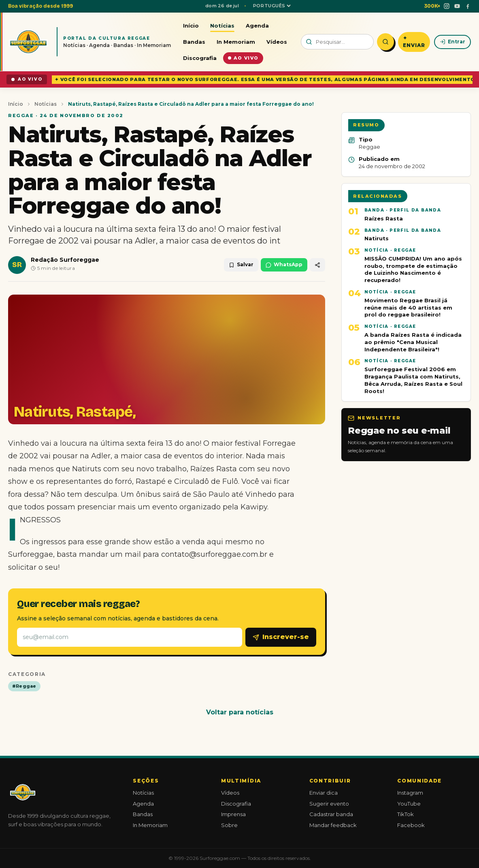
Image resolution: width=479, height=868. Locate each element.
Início (191, 26)
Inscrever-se (281, 637)
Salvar (241, 264)
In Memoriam (236, 42)
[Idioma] (272, 6)
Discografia (200, 58)
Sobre (229, 825)
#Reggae (24, 686)
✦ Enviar (414, 42)
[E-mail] (130, 637)
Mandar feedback (333, 825)
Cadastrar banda (331, 814)
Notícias (222, 26)
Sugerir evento (329, 804)
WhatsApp (284, 264)
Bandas (194, 42)
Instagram (410, 793)
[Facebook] (468, 6)
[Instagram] (447, 6)
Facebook (411, 825)
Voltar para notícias (240, 712)
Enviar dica (324, 793)
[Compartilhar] (317, 265)
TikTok (406, 814)
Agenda (257, 26)
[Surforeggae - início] (28, 42)
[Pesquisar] (385, 42)
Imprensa (233, 814)
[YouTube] (457, 6)
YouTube (409, 804)
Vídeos (277, 42)
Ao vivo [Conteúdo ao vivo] (243, 58)
